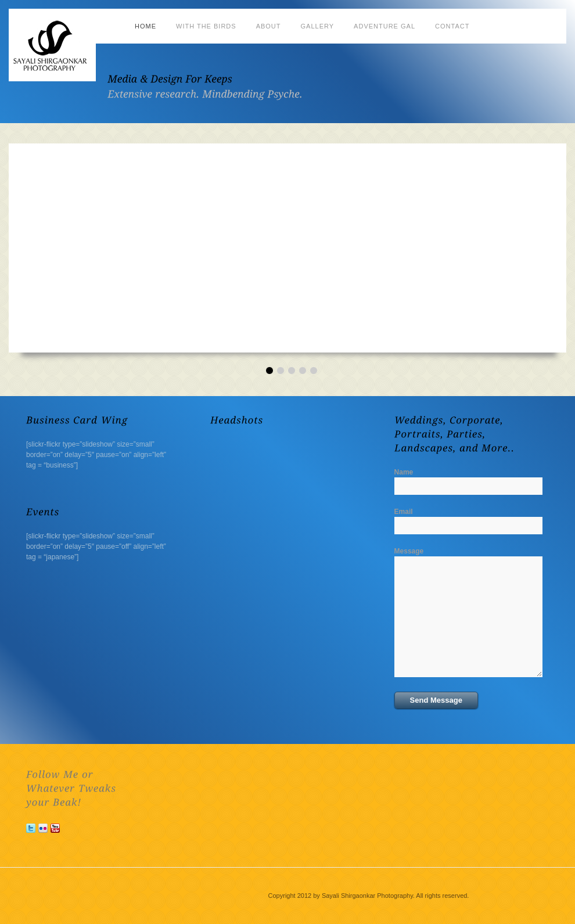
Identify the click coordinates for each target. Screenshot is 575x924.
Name (404, 472)
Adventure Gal (384, 26)
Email (404, 512)
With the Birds (206, 26)
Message (409, 551)
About (269, 26)
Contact (452, 26)
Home (145, 26)
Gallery (318, 26)
